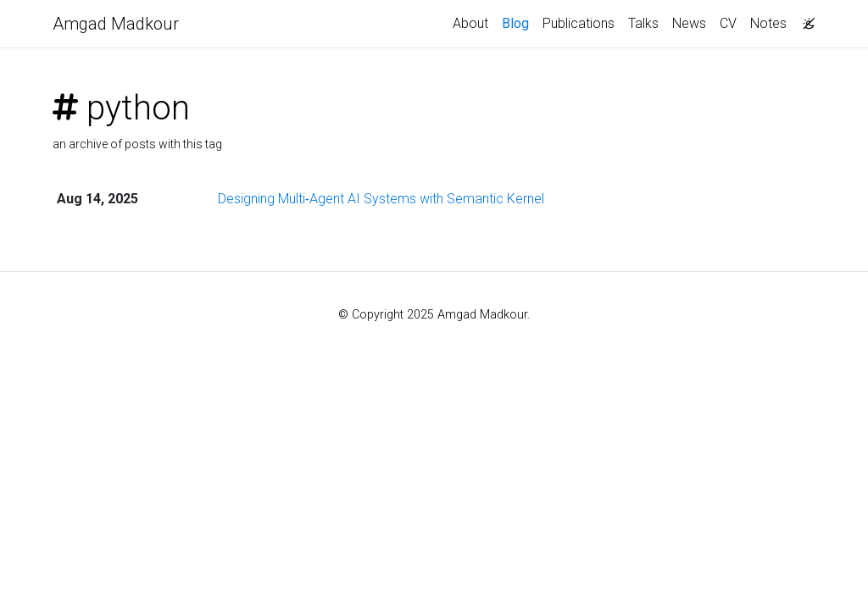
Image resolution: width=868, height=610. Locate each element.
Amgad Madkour (116, 24)
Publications (579, 23)
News (689, 23)
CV (728, 23)
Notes (768, 23)
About (470, 23)
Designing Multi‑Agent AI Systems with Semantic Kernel (381, 199)
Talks (643, 23)
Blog (515, 23)
